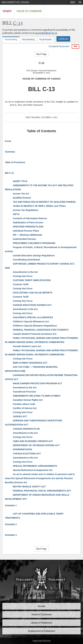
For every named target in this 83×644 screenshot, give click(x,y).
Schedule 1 (11, 505)
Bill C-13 (9, 173)
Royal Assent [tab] (46, 39)
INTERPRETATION (22, 449)
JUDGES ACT (20, 416)
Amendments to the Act (25, 272)
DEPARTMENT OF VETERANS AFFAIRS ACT (36, 445)
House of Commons (29, 11)
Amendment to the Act (25, 388)
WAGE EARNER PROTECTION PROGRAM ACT (38, 383)
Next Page (41, 54)
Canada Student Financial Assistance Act (35, 334)
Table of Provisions (15, 162)
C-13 (18, 23)
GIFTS (16, 214)
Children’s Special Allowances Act (31, 322)
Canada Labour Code (24, 404)
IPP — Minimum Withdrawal (27, 235)
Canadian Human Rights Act (28, 400)
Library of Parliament (41, 623)
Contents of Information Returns (30, 218)
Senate (7, 11)
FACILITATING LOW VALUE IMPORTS (33, 293)
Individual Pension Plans (26, 231)
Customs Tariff (21, 284)
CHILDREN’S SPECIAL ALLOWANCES (33, 317)
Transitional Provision (24, 392)
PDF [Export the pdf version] (75, 46)
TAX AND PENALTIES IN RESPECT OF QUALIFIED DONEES (44, 202)
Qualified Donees (22, 198)
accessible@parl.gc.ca (46, 33)
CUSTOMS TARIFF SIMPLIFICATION (32, 280)
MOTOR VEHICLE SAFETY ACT (29, 487)
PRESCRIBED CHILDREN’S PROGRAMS (34, 243)
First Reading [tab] (11, 39)
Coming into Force (23, 276)
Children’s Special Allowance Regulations (35, 326)
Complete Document (59, 46)
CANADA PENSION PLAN (26, 429)
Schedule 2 (11, 524)
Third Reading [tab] (28, 39)
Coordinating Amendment (26, 260)
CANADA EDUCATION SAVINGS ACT (32, 305)
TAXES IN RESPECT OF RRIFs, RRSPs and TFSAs (39, 206)
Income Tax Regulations (26, 210)
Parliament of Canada (15, 2)
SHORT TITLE (20, 181)
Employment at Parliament (42, 631)
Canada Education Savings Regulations (34, 256)
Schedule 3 (11, 535)
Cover (8, 141)
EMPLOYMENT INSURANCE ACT (30, 363)
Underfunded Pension (24, 239)
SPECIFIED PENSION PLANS (28, 227)
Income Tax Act (21, 194)
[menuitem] (73, 2)
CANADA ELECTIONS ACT (27, 454)
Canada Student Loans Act (27, 346)
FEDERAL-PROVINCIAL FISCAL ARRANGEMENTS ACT (42, 491)
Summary (10, 152)
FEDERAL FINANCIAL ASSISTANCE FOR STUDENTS (41, 330)
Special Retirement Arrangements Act (33, 470)
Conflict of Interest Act (25, 408)
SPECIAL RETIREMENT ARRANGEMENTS (35, 466)
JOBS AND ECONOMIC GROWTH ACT (33, 441)
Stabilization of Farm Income (28, 222)
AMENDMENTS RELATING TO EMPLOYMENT (37, 396)
